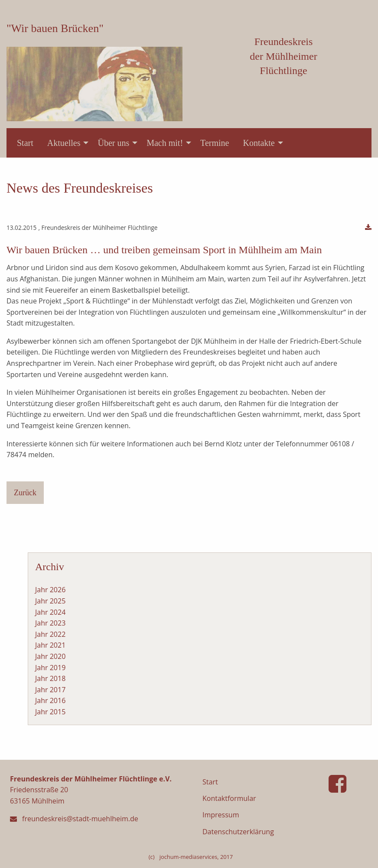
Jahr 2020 (50, 656)
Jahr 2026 (50, 590)
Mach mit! (165, 143)
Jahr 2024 (50, 612)
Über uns (113, 143)
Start (25, 143)
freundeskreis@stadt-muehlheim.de (80, 819)
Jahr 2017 (50, 690)
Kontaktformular (229, 798)
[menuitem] (25, 143)
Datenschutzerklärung (238, 832)
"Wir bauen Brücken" (55, 28)
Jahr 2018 (50, 678)
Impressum (221, 815)
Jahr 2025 (50, 601)
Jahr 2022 (50, 634)
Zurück (25, 493)
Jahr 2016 (50, 700)
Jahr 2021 (50, 645)
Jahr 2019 (50, 668)
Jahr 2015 (50, 712)
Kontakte (259, 143)
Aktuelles (64, 143)
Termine (215, 143)
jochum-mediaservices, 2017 (196, 857)
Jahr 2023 (50, 623)
